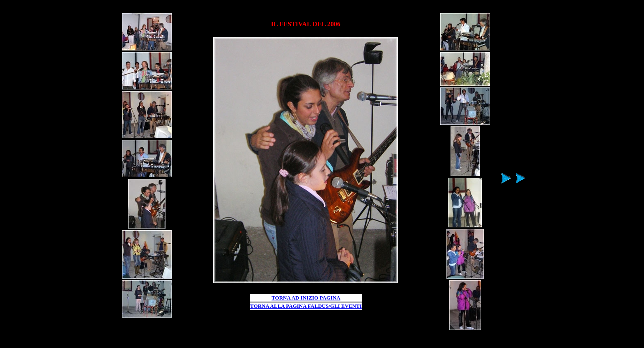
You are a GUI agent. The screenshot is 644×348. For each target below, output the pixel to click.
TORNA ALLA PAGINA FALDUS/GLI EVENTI (306, 306)
